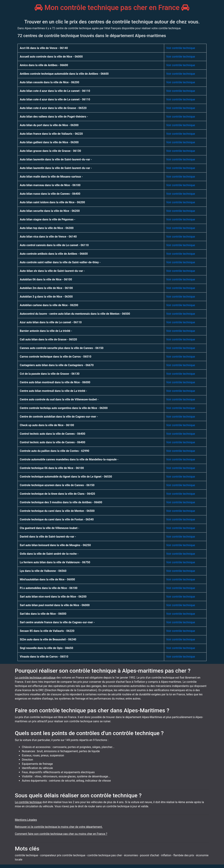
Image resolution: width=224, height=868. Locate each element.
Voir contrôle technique (181, 48)
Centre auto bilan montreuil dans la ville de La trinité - (53, 391)
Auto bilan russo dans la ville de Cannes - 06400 (50, 194)
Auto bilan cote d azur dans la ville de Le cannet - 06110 (55, 91)
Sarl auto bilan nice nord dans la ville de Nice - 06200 (53, 597)
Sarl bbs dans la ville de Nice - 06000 (43, 614)
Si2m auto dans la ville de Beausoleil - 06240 (48, 639)
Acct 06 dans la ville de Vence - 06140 (44, 48)
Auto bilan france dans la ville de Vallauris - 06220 (51, 134)
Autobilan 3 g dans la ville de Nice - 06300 (46, 297)
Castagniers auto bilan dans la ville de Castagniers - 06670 (57, 365)
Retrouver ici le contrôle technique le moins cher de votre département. (59, 827)
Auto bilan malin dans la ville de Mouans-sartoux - (51, 177)
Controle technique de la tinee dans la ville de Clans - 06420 (57, 494)
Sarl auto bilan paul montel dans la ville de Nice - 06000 (55, 605)
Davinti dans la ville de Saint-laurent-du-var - (48, 537)
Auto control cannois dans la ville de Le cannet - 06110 (54, 245)
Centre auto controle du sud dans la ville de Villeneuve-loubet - (59, 399)
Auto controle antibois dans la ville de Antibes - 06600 (54, 254)
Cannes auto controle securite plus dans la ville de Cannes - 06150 (62, 348)
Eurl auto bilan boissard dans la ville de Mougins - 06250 (55, 545)
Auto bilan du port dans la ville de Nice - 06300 (49, 125)
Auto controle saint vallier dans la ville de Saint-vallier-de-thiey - (60, 262)
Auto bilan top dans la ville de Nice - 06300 (47, 228)
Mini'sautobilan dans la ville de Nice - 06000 (47, 579)
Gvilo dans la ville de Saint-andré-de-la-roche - (49, 554)
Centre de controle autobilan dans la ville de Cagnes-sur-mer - (59, 417)
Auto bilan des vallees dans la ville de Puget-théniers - (54, 117)
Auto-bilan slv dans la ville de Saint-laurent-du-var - (52, 271)
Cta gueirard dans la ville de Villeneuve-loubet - (50, 528)
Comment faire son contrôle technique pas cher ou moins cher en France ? (61, 834)
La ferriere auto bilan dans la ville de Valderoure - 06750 (55, 562)
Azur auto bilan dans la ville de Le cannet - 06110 (51, 322)
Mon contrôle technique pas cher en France (112, 8)
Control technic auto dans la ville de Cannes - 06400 (52, 434)
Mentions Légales (26, 820)
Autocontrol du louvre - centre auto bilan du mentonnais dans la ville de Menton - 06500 (75, 314)
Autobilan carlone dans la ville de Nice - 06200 (49, 305)
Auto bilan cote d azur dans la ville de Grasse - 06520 (53, 108)
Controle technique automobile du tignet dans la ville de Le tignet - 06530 (66, 477)
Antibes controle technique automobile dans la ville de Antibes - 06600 (64, 74)
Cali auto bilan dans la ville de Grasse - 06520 (48, 339)
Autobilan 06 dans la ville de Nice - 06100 (46, 279)
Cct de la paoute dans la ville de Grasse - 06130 (50, 374)
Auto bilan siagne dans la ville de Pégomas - (48, 219)
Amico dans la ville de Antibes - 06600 (44, 65)
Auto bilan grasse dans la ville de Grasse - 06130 (50, 151)
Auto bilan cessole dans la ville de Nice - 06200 (49, 82)
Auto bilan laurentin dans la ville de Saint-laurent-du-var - (56, 159)
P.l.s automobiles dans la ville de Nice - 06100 (49, 588)
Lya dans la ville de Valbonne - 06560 (43, 571)
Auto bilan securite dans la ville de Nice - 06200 (50, 211)
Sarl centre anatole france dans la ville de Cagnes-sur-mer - (57, 622)
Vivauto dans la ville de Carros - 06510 (44, 657)
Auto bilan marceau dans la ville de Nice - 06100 (50, 185)
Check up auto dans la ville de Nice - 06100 (47, 425)
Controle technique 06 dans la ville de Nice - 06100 (52, 468)
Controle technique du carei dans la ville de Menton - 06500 (57, 511)
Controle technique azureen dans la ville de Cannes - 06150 (57, 485)
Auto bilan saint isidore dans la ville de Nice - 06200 (52, 202)
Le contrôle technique (28, 802)
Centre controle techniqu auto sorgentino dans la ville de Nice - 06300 (64, 408)
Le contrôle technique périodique (35, 678)
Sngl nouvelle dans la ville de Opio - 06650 (46, 648)
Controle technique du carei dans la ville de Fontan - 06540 (57, 519)
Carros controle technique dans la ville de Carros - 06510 (56, 357)
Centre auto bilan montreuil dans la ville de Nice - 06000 (55, 382)
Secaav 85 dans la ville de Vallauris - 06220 (47, 631)
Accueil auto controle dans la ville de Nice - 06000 (51, 57)
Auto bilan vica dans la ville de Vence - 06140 (48, 237)
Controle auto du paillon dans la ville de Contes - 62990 (55, 451)
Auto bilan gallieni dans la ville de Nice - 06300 (49, 142)
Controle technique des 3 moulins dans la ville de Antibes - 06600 (61, 502)
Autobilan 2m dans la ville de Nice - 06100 (46, 288)
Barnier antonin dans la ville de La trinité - (46, 331)
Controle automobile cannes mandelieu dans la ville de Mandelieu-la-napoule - (69, 459)
